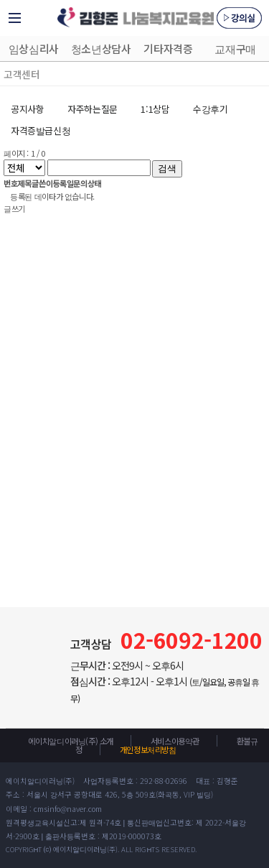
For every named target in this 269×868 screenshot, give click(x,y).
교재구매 (235, 49)
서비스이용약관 (175, 741)
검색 (167, 168)
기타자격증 (168, 49)
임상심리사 (34, 49)
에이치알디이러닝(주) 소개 (71, 741)
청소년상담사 (101, 49)
